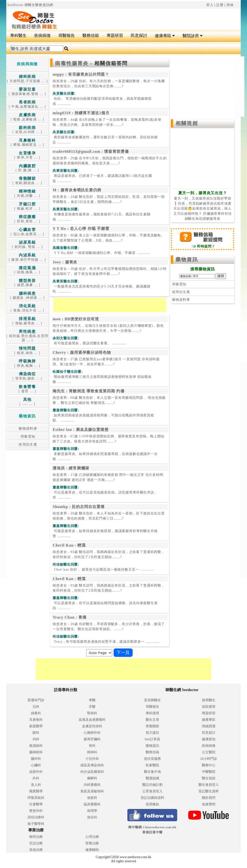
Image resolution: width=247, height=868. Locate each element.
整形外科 (36, 811)
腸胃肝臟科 (92, 739)
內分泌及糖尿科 (92, 772)
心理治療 (92, 837)
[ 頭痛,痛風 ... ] (27, 270)
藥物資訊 (187, 260)
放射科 (92, 798)
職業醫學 (36, 791)
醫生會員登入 (209, 785)
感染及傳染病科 (92, 765)
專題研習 (115, 36)
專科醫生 (18, 36)
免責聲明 (209, 804)
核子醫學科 (36, 824)
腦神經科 (36, 752)
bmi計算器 (152, 739)
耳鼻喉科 (36, 720)
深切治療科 (36, 817)
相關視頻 (187, 123)
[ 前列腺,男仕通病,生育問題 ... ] (27, 336)
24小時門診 (209, 759)
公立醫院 (209, 752)
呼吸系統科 (36, 798)
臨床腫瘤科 (92, 804)
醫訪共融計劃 (152, 785)
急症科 (92, 817)
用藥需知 (27, 437)
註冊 (220, 5)
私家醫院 (152, 765)
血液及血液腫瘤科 (92, 720)
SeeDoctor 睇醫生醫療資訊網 (30, 5)
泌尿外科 (36, 772)
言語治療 (36, 843)
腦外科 (36, 759)
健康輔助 (92, 850)
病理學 (92, 811)
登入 (210, 5)
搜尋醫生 (209, 700)
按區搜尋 (209, 707)
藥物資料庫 (27, 429)
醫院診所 (193, 36)
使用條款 (152, 804)
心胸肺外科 (92, 733)
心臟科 (36, 765)
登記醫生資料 (209, 791)
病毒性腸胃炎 (73, 63)
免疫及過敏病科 (92, 791)
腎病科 (92, 713)
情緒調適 (209, 726)
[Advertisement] (143, 17)
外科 (36, 778)
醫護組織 (152, 778)
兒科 (36, 707)
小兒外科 (92, 759)
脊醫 (92, 700)
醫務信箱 (91, 36)
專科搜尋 (152, 713)
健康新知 (209, 739)
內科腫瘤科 (92, 785)
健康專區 (165, 36)
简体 (230, 5)
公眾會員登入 (152, 791)
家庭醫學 (36, 726)
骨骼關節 (152, 726)
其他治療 (36, 850)
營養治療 (92, 843)
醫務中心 (209, 765)
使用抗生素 (27, 444)
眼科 (36, 733)
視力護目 (152, 733)
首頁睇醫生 (152, 700)
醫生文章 (152, 720)
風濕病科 (36, 746)
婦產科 (36, 713)
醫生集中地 (152, 772)
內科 (36, 739)
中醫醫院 (209, 772)
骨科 (92, 746)
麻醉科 (92, 778)
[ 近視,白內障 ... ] (27, 130)
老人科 (36, 785)
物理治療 (36, 837)
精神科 (92, 752)
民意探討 (139, 36)
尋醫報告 (67, 36)
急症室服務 (152, 759)
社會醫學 (36, 804)
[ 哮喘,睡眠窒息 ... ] (27, 143)
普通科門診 (36, 700)
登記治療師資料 (152, 798)
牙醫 (92, 707)
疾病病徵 (42, 36)
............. (102, 101)
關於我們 (209, 798)
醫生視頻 (209, 778)
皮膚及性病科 (92, 726)
